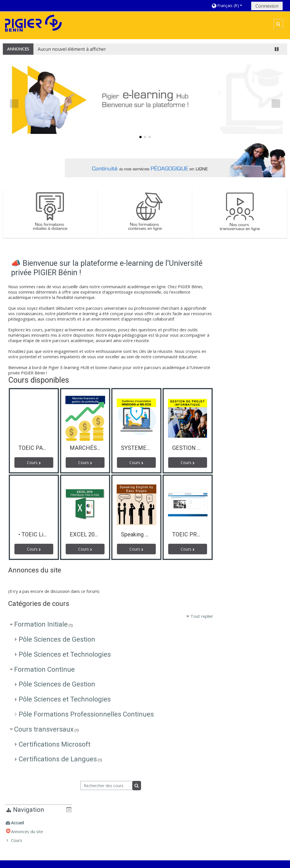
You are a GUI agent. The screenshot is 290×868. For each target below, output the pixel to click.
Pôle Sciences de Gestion (57, 640)
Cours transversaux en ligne (226, 839)
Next (276, 104)
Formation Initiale (41, 625)
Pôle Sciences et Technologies (65, 654)
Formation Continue (44, 669)
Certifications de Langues (58, 759)
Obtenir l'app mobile (216, 862)
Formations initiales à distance (228, 818)
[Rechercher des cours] (105, 786)
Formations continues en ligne (228, 829)
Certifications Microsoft (55, 744)
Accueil (235, 268)
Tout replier (199, 617)
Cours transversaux (44, 729)
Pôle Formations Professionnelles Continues (86, 715)
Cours (234, 286)
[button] (229, 6)
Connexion (267, 6)
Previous (14, 104)
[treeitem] (254, 269)
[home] (33, 25)
